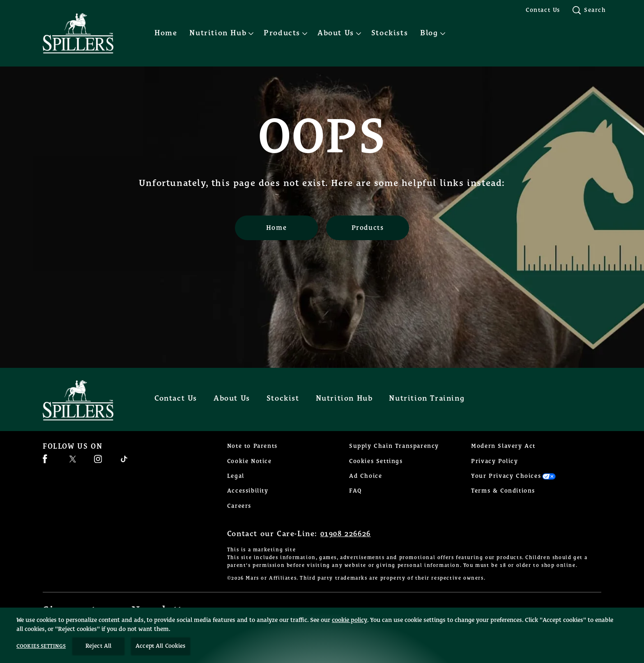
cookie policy (350, 630)
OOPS (322, 138)
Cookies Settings (376, 461)
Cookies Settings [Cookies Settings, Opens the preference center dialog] (41, 656)
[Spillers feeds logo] (86, 400)
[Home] (276, 228)
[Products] (368, 228)
